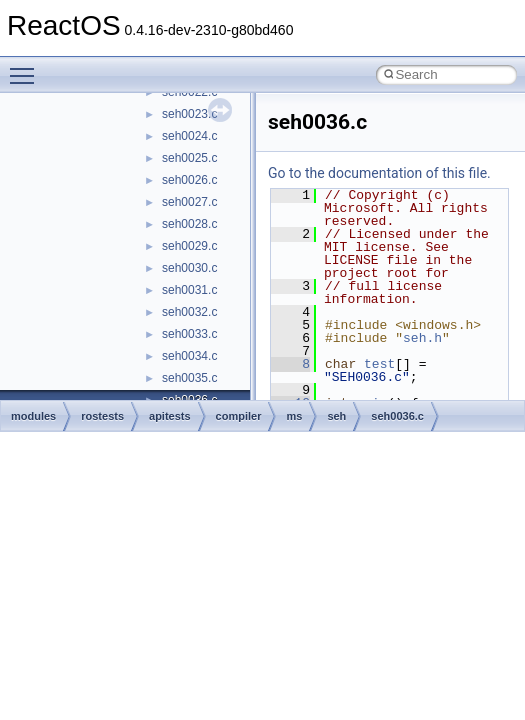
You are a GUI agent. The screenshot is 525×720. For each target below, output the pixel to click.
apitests (170, 416)
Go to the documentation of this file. (379, 173)
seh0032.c (189, 312)
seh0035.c (189, 378)
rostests (102, 416)
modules (33, 416)
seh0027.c (189, 202)
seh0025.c (189, 158)
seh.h (422, 338)
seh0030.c (189, 268)
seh (336, 416)
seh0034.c (189, 356)
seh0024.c (189, 136)
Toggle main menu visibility (27, 67)
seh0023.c (189, 114)
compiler (239, 416)
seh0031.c (189, 290)
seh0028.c (189, 224)
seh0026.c (189, 180)
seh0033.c (189, 334)
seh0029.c (189, 246)
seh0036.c (397, 416)
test (379, 364)
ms (294, 416)
